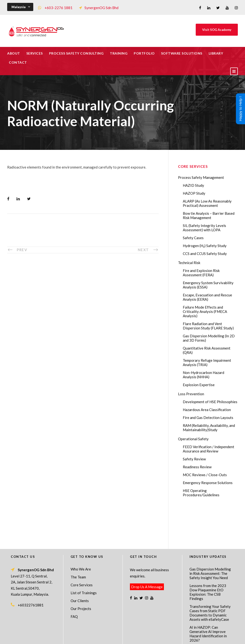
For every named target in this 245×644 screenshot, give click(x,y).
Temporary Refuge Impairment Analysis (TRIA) (207, 362)
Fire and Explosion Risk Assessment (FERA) (201, 273)
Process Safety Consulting (76, 53)
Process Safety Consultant (123, 637)
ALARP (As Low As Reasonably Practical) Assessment (207, 203)
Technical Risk (189, 263)
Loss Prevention (191, 394)
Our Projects (81, 570)
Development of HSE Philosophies (210, 402)
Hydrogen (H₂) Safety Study (205, 246)
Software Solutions (182, 53)
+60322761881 (31, 566)
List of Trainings (84, 554)
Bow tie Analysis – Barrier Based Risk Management (209, 215)
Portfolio (144, 53)
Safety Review (194, 459)
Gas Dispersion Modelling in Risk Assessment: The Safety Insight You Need (210, 535)
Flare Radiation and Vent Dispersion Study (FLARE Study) (208, 326)
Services (35, 53)
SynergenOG (120, 632)
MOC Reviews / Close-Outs (205, 475)
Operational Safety (193, 439)
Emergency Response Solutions (208, 483)
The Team (78, 538)
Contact (18, 62)
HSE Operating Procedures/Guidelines (201, 493)
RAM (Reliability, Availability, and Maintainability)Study (209, 428)
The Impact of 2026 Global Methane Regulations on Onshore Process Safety (211, 614)
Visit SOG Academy (217, 30)
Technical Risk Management (161, 637)
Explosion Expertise (199, 385)
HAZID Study (193, 185)
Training (119, 53)
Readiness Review (197, 467)
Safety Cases (193, 238)
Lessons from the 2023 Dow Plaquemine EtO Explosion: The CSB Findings (208, 553)
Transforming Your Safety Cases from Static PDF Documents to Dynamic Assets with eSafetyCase (210, 574)
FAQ (74, 578)
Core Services (82, 546)
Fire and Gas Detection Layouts (208, 418)
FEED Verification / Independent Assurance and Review (209, 449)
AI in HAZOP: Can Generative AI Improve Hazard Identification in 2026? (208, 595)
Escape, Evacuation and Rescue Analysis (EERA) (207, 297)
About (14, 53)
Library (216, 53)
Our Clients (80, 562)
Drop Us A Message (147, 548)
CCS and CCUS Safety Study (205, 254)
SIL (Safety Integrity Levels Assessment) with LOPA (204, 228)
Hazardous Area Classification (207, 410)
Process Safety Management (201, 177)
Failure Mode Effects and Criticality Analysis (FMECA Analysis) (205, 311)
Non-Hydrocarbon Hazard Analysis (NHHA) (203, 375)
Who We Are (81, 530)
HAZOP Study (194, 193)
